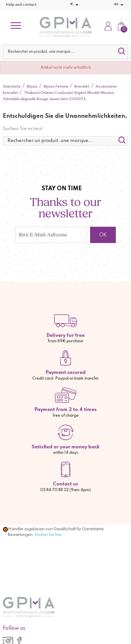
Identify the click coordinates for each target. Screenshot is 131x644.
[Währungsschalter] (75, 5)
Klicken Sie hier (48, 535)
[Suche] (65, 52)
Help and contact (21, 5)
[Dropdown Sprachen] (120, 5)
